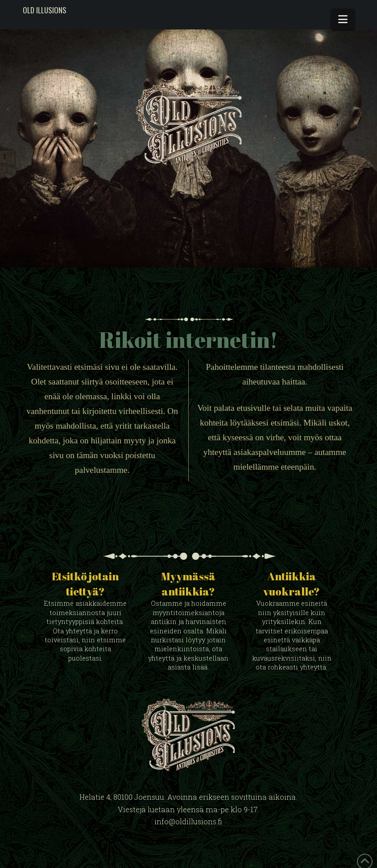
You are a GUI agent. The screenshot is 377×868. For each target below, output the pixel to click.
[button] (343, 19)
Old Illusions (45, 10)
